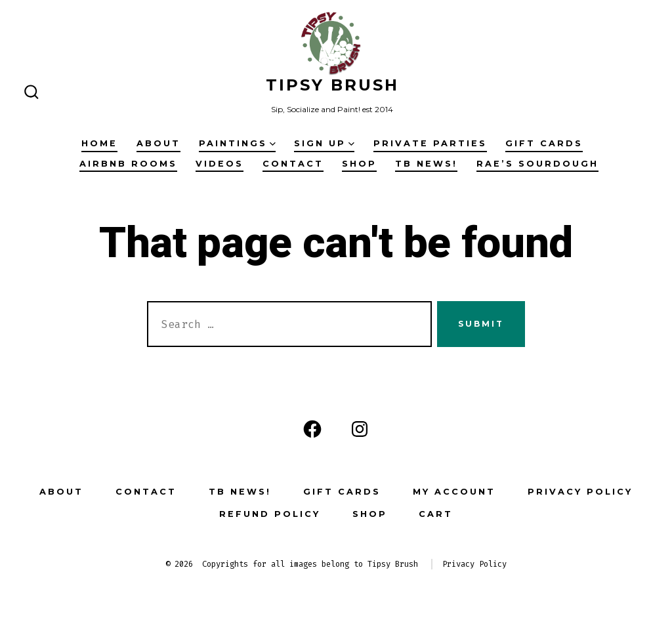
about (158, 143)
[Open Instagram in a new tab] (360, 429)
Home (99, 143)
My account (454, 492)
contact (293, 164)
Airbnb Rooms (128, 164)
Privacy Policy (474, 564)
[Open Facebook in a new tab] (312, 429)
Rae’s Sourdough (537, 164)
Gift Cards (544, 143)
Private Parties (430, 143)
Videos (220, 164)
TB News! (426, 164)
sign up (324, 143)
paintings (237, 143)
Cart (436, 514)
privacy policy (580, 492)
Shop (359, 164)
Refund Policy (270, 514)
